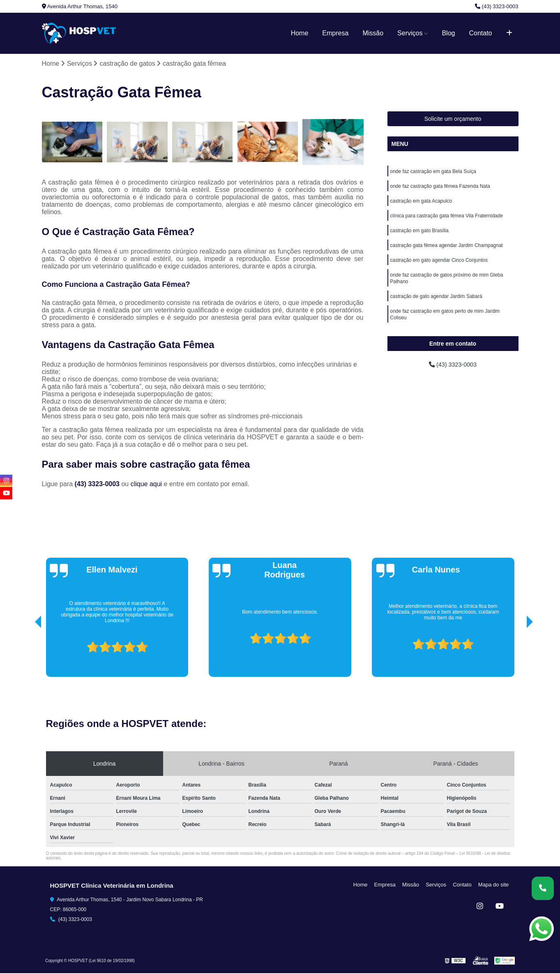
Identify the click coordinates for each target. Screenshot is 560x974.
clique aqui (146, 484)
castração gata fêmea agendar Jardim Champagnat (447, 251)
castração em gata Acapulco (421, 204)
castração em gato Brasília (419, 235)
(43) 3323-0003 (497, 6)
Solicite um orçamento (453, 120)
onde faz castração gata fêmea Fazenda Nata (440, 188)
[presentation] (27, 654)
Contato (480, 33)
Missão (373, 33)
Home (300, 33)
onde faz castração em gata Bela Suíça (433, 173)
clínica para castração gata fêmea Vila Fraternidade (447, 219)
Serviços (410, 33)
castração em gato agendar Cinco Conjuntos (439, 266)
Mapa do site (495, 885)
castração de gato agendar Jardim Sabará (436, 305)
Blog (448, 33)
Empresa (335, 33)
